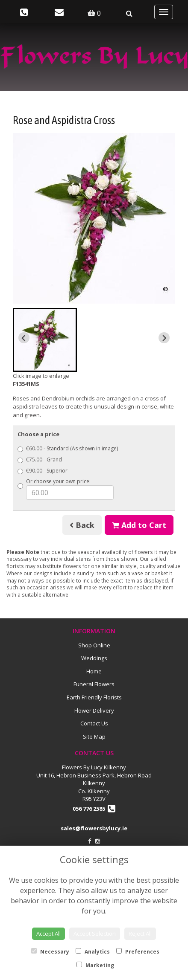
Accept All (48, 934)
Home (94, 671)
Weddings (94, 658)
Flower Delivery (94, 710)
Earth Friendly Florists (94, 697)
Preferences (138, 952)
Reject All (140, 934)
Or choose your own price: (66, 489)
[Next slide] (164, 338)
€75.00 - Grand (40, 460)
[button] (45, 340)
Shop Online (94, 645)
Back (82, 525)
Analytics (93, 952)
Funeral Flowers (94, 684)
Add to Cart (139, 525)
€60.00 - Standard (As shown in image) (68, 448)
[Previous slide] (24, 338)
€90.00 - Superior (43, 471)
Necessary (50, 952)
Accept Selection (95, 934)
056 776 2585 (94, 809)
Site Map (94, 736)
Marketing (95, 965)
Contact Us (94, 723)
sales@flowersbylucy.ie (94, 828)
